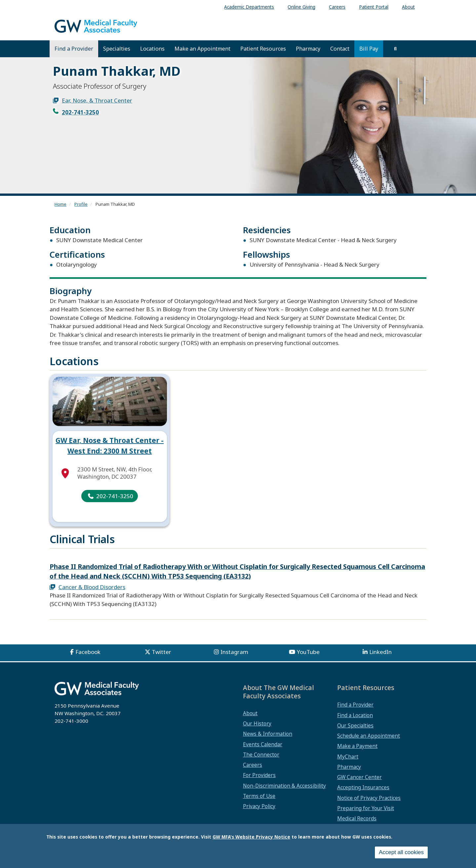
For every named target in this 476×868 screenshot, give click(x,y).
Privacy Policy (259, 806)
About (250, 713)
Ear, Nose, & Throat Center (97, 100)
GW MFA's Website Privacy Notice (251, 837)
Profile (81, 204)
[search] (395, 49)
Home (60, 204)
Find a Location (355, 715)
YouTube (308, 652)
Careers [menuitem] (337, 7)
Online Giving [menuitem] (301, 7)
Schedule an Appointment (369, 736)
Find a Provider (74, 49)
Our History (257, 723)
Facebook (88, 652)
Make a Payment (357, 746)
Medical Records (357, 818)
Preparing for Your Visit (366, 808)
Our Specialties (355, 725)
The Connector (261, 755)
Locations (152, 49)
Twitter (161, 652)
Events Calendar (263, 744)
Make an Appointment (202, 49)
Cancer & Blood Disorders (92, 587)
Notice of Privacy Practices (369, 798)
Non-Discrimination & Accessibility (284, 786)
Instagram (234, 652)
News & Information (268, 734)
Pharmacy (308, 49)
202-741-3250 (80, 112)
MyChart (348, 757)
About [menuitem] (408, 7)
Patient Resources (263, 49)
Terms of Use (259, 796)
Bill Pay (369, 49)
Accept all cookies (401, 852)
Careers (253, 765)
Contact (340, 49)
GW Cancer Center (359, 777)
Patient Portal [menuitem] (374, 7)
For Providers (259, 775)
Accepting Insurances (363, 787)
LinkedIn (380, 652)
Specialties (117, 49)
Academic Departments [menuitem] (249, 7)
